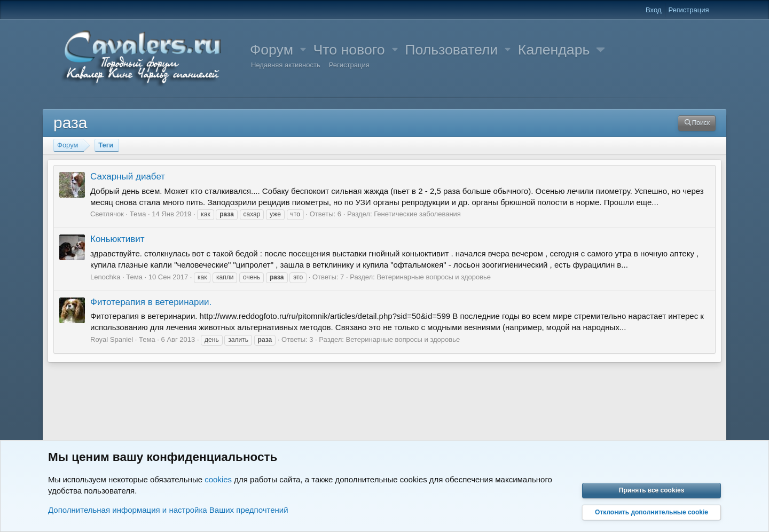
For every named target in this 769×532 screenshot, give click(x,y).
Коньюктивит (117, 239)
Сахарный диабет (128, 177)
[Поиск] (697, 123)
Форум (272, 50)
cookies (218, 479)
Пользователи (451, 50)
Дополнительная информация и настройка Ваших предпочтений (168, 510)
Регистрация (349, 65)
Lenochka (105, 277)
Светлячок (107, 214)
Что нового (349, 50)
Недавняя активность (286, 65)
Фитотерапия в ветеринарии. (151, 302)
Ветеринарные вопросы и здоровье (434, 277)
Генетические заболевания (417, 214)
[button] (303, 50)
